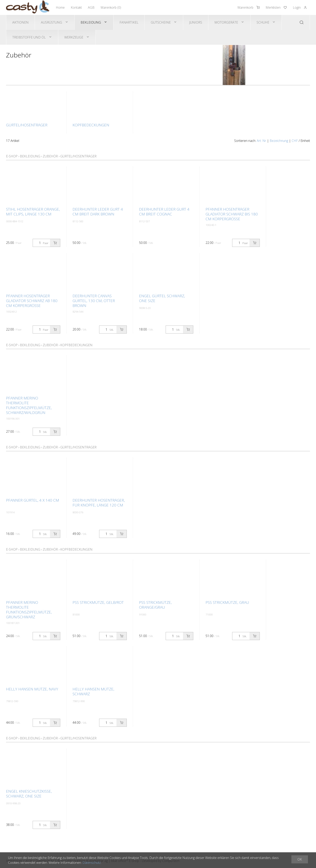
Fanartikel (129, 22)
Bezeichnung (279, 141)
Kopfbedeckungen (76, 345)
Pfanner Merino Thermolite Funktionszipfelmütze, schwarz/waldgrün (29, 405)
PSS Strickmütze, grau (227, 602)
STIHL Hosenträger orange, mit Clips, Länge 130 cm (33, 212)
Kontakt (76, 7)
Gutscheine (161, 22)
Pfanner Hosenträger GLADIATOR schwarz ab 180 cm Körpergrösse (32, 301)
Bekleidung (91, 22)
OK (300, 859)
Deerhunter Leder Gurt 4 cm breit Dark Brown (98, 212)
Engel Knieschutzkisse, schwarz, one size (29, 794)
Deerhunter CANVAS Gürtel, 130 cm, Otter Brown (94, 301)
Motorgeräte (226, 22)
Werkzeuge (74, 37)
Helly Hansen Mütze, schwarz (93, 691)
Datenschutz (92, 863)
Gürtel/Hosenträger (78, 156)
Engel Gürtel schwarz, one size (162, 298)
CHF (295, 141)
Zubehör (50, 156)
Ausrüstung (51, 22)
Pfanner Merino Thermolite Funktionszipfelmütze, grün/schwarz (29, 610)
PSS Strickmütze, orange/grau (155, 605)
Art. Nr (261, 141)
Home (60, 7)
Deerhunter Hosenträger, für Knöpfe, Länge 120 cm (99, 503)
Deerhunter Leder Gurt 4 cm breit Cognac (164, 212)
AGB (91, 7)
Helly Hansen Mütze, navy (32, 689)
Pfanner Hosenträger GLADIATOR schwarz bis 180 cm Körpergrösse (232, 214)
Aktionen (20, 22)
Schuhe (263, 22)
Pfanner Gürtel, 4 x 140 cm (33, 500)
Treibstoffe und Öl (29, 37)
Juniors (196, 22)
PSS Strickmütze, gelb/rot (98, 602)
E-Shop (12, 156)
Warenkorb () (111, 7)
